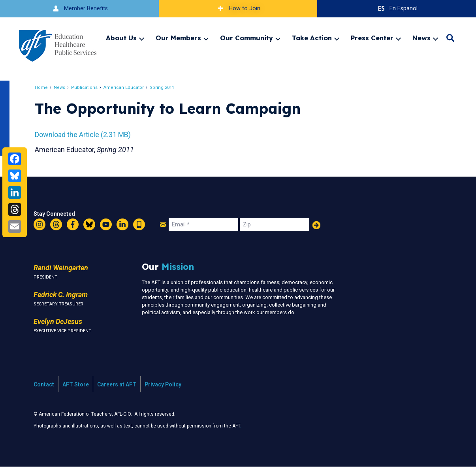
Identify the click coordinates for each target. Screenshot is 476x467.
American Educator (124, 88)
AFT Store (76, 384)
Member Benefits (79, 8)
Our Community (246, 38)
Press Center (372, 38)
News (421, 38)
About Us (121, 38)
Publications (84, 88)
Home (41, 88)
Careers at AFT (117, 384)
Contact (44, 384)
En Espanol (397, 8)
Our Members (178, 38)
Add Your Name (316, 225)
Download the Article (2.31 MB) (83, 135)
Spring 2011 (162, 88)
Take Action (312, 38)
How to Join (238, 8)
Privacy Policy (163, 384)
